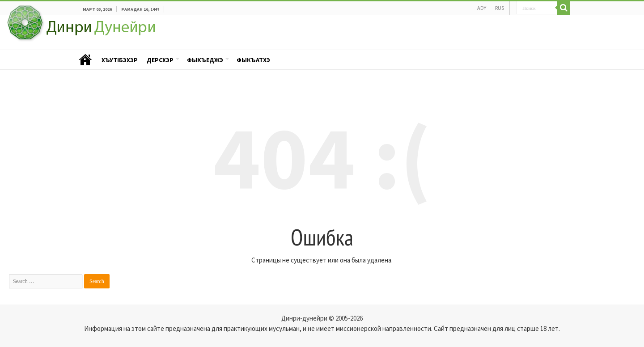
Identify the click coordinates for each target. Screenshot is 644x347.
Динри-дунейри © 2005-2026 (322, 318)
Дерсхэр (160, 60)
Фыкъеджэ (205, 60)
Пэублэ (85, 60)
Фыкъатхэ (253, 60)
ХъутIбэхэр (120, 60)
